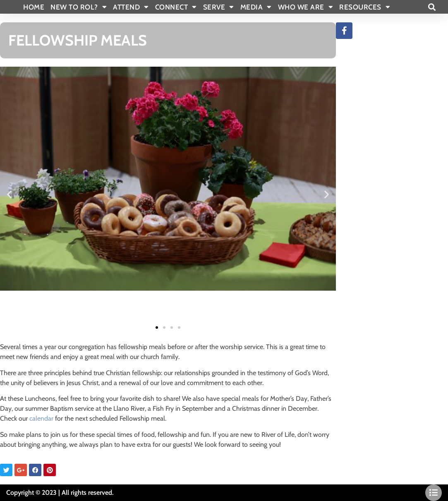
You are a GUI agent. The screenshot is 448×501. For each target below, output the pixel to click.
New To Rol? (79, 7)
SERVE (219, 7)
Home (34, 7)
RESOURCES (365, 7)
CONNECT (176, 7)
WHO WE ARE (306, 7)
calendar (41, 418)
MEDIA (256, 7)
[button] (432, 7)
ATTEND (131, 7)
